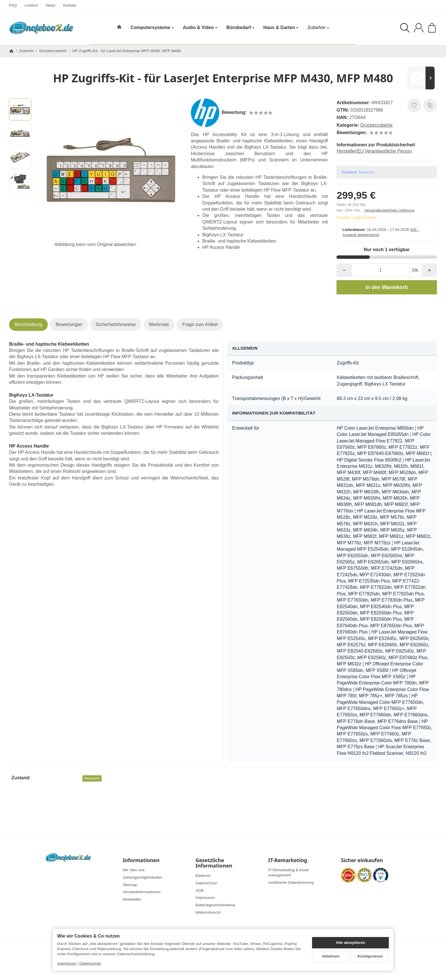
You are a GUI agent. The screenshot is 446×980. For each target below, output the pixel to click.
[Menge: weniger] (344, 270)
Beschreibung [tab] (28, 324)
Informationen (141, 860)
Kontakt (70, 5)
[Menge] (381, 270)
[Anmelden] (419, 28)
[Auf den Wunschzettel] (414, 105)
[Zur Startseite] (41, 28)
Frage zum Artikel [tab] (200, 324)
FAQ (13, 5)
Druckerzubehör (377, 125)
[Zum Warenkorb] (432, 28)
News (50, 5)
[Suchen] (405, 28)
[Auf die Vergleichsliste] (430, 105)
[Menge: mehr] (429, 270)
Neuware (92, 778)
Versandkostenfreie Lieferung (389, 210)
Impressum (67, 963)
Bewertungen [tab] (69, 324)
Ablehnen (331, 956)
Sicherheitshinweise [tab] (116, 324)
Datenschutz (90, 963)
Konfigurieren (370, 956)
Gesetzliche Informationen (214, 863)
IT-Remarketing (288, 860)
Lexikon (31, 5)
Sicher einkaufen (362, 860)
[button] (20, 109)
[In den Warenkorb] (387, 287)
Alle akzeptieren (350, 943)
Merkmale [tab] (159, 324)
